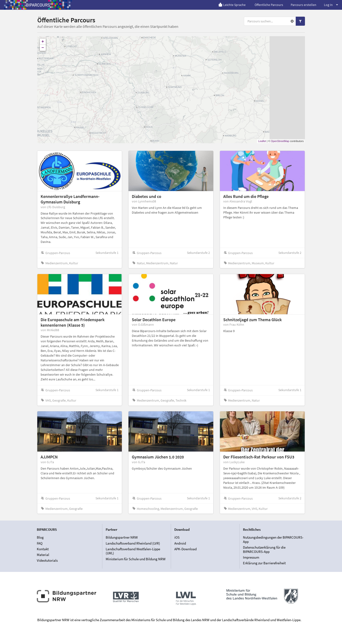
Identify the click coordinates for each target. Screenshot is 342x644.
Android (180, 543)
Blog (40, 537)
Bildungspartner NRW (122, 537)
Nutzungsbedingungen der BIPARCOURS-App (273, 540)
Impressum (251, 557)
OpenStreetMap (280, 141)
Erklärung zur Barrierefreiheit (264, 563)
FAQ (40, 543)
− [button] (43, 48)
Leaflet (262, 141)
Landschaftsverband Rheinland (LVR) (133, 543)
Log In (331, 5)
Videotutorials (47, 560)
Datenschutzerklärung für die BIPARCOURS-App (264, 549)
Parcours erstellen (304, 5)
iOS (177, 537)
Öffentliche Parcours (269, 5)
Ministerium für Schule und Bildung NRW (136, 559)
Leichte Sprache (232, 5)
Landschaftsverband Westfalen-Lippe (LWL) (133, 551)
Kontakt (43, 549)
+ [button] (43, 42)
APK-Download (185, 549)
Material (43, 555)
